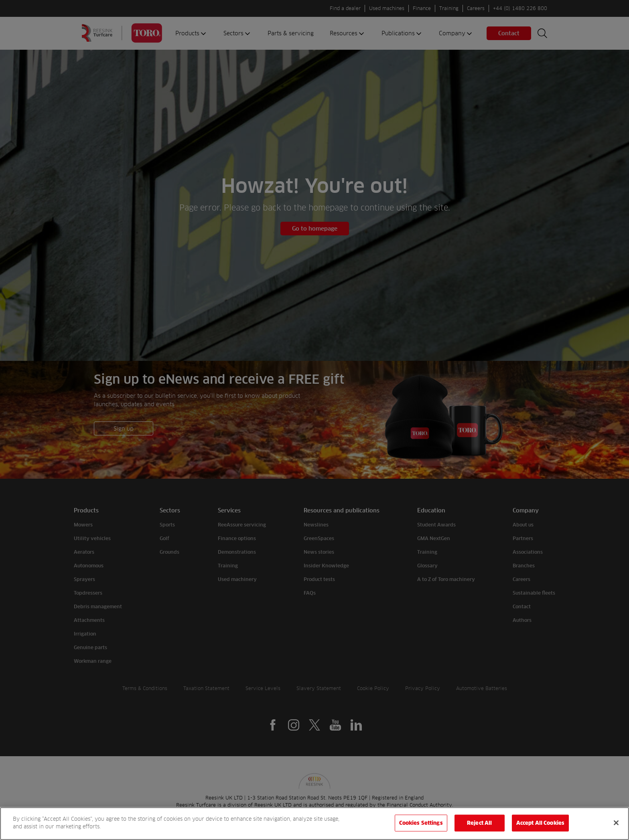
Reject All (479, 823)
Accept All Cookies (540, 823)
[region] (314, 824)
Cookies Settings (421, 823)
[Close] (616, 823)
